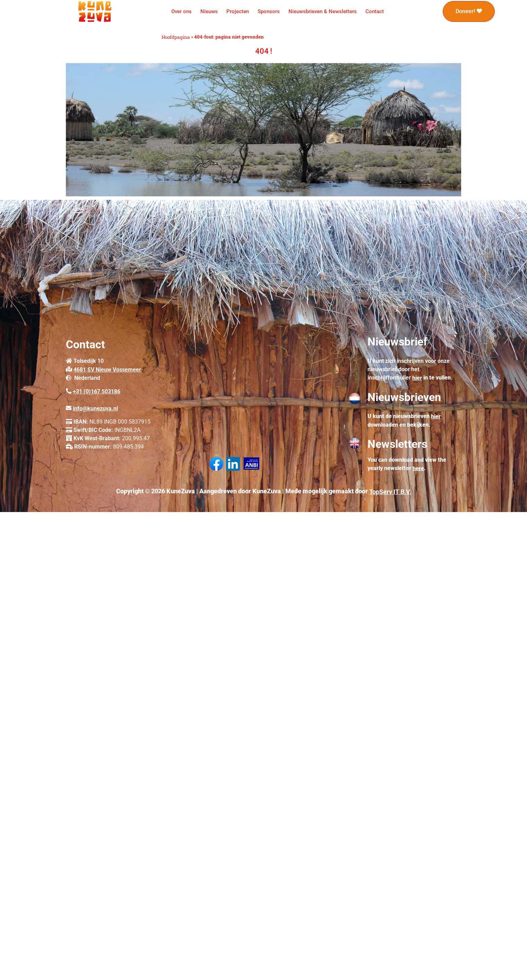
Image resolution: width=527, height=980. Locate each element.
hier (417, 378)
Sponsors (269, 11)
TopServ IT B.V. (390, 492)
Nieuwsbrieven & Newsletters (323, 11)
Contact (375, 11)
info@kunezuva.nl (95, 408)
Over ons (182, 11)
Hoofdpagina (176, 37)
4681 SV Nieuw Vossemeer (107, 370)
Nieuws (209, 11)
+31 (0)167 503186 (97, 391)
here (418, 468)
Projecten (238, 11)
